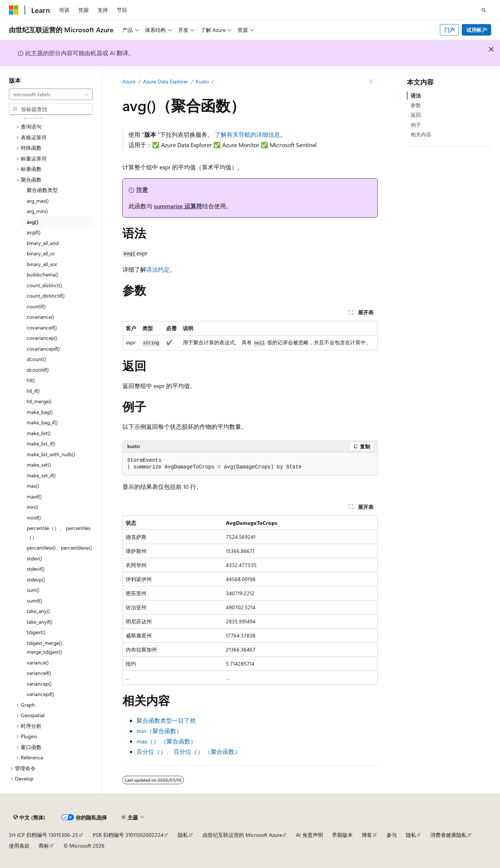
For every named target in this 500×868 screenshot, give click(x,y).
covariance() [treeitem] (40, 317)
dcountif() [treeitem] (38, 370)
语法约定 (158, 269)
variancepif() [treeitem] (40, 694)
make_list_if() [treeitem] (41, 443)
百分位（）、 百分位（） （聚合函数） (188, 751)
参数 (416, 105)
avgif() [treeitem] (34, 232)
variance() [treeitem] (38, 662)
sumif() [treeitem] (34, 601)
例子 (416, 125)
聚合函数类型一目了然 (166, 720)
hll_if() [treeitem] (33, 391)
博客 (367, 835)
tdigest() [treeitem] (36, 632)
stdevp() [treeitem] (36, 579)
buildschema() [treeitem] (42, 274)
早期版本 (342, 835)
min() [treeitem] (32, 507)
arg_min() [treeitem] (37, 211)
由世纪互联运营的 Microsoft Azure (242, 835)
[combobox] (51, 95)
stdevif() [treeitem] (36, 569)
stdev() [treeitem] (34, 558)
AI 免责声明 (310, 835)
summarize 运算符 (178, 206)
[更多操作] (371, 82)
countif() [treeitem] (36, 306)
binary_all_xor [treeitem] (42, 264)
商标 (44, 846)
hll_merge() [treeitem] (39, 401)
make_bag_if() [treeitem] (42, 422)
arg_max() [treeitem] (38, 201)
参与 (392, 835)
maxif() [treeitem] (34, 496)
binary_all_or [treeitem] (41, 253)
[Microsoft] (14, 10)
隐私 (183, 835)
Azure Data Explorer (166, 81)
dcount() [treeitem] (36, 359)
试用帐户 (477, 30)
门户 (450, 30)
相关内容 (421, 134)
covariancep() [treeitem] (42, 338)
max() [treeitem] (33, 486)
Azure (129, 81)
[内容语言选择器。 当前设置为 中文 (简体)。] (29, 818)
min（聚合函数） (159, 731)
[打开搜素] (484, 10)
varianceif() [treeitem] (39, 673)
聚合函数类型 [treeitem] (42, 190)
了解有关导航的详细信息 (247, 134)
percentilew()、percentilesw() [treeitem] (59, 548)
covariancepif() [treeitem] (43, 349)
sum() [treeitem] (33, 590)
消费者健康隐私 (448, 835)
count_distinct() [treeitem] (44, 285)
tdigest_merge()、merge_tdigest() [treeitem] (47, 647)
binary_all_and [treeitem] (43, 243)
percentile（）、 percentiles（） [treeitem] (59, 533)
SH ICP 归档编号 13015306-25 (44, 835)
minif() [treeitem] (34, 518)
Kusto (202, 81)
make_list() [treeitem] (39, 433)
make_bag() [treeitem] (40, 412)
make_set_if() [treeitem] (41, 475)
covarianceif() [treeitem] (42, 327)
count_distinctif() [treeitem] (46, 296)
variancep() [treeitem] (39, 684)
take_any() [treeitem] (38, 611)
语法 (416, 95)
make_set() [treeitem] (39, 465)
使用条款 (19, 846)
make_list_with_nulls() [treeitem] (51, 454)
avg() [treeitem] (33, 222)
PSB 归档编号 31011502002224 (128, 835)
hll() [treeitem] (31, 380)
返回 (416, 115)
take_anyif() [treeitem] (40, 622)
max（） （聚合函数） (166, 741)
